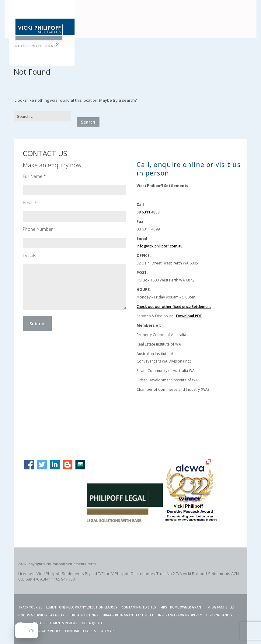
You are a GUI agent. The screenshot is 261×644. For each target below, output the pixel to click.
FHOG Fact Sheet (221, 607)
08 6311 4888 (148, 212)
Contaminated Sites (139, 607)
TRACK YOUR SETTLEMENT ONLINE (44, 607)
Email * (30, 203)
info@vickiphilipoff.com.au (160, 246)
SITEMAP (107, 631)
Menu (246, 10)
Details (30, 256)
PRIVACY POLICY (48, 631)
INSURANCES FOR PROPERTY (180, 615)
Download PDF (189, 316)
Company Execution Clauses (94, 607)
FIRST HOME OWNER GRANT (182, 607)
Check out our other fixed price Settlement (174, 307)
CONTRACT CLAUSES (80, 631)
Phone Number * (39, 229)
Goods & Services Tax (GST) (41, 615)
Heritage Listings (83, 615)
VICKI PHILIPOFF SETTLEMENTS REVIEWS (48, 623)
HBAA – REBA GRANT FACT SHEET (128, 615)
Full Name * (34, 176)
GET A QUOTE (92, 623)
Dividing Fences (219, 615)
